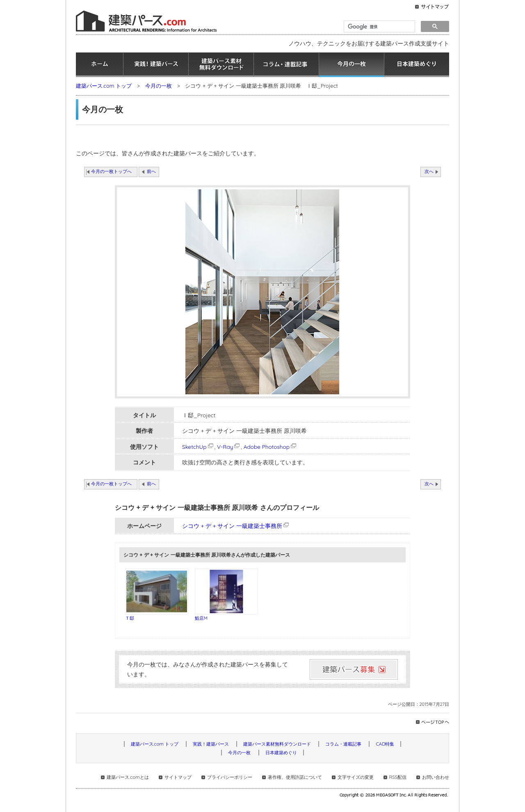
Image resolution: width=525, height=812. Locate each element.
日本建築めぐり (417, 65)
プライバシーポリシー (230, 777)
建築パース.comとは (128, 777)
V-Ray (229, 447)
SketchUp (198, 447)
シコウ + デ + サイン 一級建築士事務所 (232, 526)
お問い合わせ (436, 777)
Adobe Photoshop (270, 447)
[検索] (379, 27)
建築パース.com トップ (104, 86)
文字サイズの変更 (356, 777)
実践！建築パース (156, 65)
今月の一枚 (352, 65)
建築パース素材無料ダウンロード (221, 65)
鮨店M (201, 618)
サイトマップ (178, 777)
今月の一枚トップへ (111, 171)
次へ (429, 171)
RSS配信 (398, 777)
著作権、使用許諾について (295, 777)
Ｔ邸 (130, 618)
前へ (151, 171)
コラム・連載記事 (286, 65)
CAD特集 (385, 744)
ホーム (99, 65)
